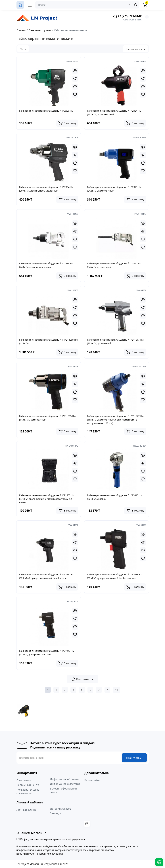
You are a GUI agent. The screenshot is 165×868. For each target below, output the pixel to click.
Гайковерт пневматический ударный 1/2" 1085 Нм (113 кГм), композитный (47, 418)
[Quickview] (75, 71)
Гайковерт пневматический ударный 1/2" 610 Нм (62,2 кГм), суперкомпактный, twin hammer (47, 576)
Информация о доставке (65, 784)
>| (117, 690)
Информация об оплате (65, 779)
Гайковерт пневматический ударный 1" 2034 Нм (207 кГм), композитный (114, 113)
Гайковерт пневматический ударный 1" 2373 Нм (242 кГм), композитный (114, 189)
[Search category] (130, 5)
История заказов (60, 809)
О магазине (24, 780)
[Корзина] (145, 5)
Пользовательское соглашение (28, 791)
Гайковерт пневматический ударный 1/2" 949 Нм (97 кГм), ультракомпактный (47, 653)
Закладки (56, 813)
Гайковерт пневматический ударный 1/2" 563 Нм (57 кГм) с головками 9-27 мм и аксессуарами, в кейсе (47, 499)
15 (23, 49)
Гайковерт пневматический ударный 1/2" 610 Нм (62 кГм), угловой (115, 497)
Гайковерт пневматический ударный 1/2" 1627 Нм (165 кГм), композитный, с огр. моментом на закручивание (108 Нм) (115, 420)
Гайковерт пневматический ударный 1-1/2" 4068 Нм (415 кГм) (48, 341)
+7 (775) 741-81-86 (128, 16)
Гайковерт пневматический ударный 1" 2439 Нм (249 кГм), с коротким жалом (46, 265)
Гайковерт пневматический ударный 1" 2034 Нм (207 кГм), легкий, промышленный (46, 189)
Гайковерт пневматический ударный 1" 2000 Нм (46, 111)
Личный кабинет (27, 810)
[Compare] (75, 87)
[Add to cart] (67, 123)
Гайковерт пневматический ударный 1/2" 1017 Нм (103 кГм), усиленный (115, 341)
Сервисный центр (28, 785)
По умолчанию (135, 49)
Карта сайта (92, 780)
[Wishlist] (75, 95)
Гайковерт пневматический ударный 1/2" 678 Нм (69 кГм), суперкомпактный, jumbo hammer (115, 576)
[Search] (136, 5)
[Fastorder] (75, 79)
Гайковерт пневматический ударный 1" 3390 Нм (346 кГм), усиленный (114, 265)
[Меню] (30, 5)
